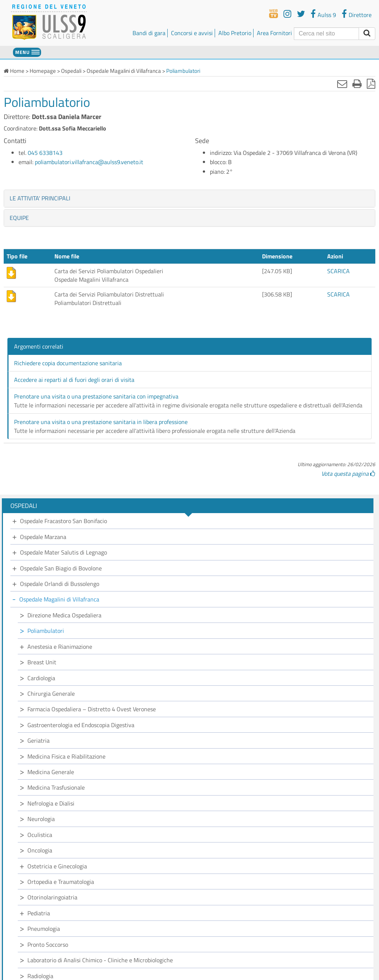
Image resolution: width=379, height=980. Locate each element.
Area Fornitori (274, 33)
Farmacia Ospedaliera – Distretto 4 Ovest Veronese (92, 709)
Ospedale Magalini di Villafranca (59, 599)
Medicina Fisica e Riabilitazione (66, 756)
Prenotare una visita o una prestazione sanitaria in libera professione (101, 422)
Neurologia (41, 819)
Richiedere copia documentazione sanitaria (68, 363)
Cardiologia (41, 678)
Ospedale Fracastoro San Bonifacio (63, 521)
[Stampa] (357, 84)
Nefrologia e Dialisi (51, 803)
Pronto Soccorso (48, 945)
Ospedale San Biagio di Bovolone (61, 568)
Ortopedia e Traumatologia (61, 882)
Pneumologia (44, 929)
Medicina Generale (51, 772)
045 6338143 (45, 153)
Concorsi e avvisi (192, 33)
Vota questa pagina (348, 474)
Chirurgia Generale (51, 694)
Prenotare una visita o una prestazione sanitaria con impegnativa (96, 396)
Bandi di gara (149, 33)
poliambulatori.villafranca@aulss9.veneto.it (89, 162)
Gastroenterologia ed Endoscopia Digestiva (81, 725)
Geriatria (38, 740)
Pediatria (39, 913)
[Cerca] (326, 34)
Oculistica (40, 835)
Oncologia (40, 850)
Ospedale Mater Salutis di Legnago (63, 552)
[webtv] (274, 14)
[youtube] (287, 14)
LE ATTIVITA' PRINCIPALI (40, 198)
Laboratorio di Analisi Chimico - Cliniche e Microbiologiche (100, 960)
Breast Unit (42, 662)
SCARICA (338, 271)
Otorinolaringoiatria (52, 897)
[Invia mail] (342, 84)
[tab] (189, 199)
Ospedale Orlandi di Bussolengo (60, 584)
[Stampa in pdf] (371, 84)
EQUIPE (19, 218)
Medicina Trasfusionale (56, 787)
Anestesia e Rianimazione (60, 647)
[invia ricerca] (367, 34)
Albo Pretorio (235, 33)
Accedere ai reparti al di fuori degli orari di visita (74, 380)
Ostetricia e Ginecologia (57, 866)
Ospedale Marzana (43, 537)
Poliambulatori (46, 631)
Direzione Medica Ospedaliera (64, 615)
